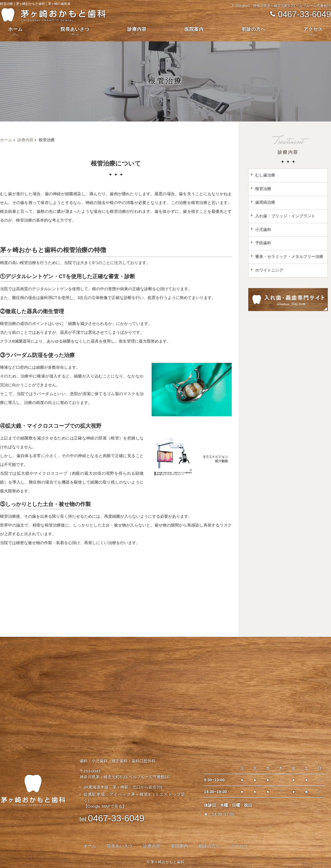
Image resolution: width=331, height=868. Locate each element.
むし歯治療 (265, 175)
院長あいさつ (75, 32)
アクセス (313, 32)
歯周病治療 (265, 203)
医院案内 (194, 32)
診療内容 (137, 32)
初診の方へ (254, 32)
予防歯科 (263, 243)
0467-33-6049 (112, 818)
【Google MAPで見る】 (105, 806)
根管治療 (263, 189)
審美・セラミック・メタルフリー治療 (289, 257)
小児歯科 (263, 230)
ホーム (15, 32)
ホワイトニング (269, 271)
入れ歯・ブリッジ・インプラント (285, 216)
